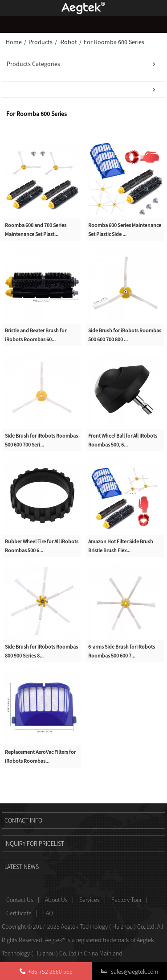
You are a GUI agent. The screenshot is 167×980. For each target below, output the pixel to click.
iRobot (68, 42)
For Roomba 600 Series (114, 42)
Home (14, 42)
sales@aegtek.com (134, 972)
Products (41, 42)
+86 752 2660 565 (50, 972)
